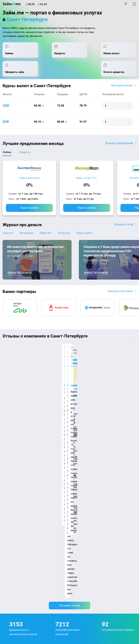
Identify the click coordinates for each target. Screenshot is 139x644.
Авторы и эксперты (57, 480)
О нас (6, 480)
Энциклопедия (12, 500)
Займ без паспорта (82, 536)
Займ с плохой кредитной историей (93, 529)
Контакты (27, 480)
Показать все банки (120, 293)
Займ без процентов (83, 544)
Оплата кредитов (13, 558)
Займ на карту (79, 522)
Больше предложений (119, 145)
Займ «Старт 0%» (87, 180)
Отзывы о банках (13, 522)
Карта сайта (45, 484)
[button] (135, 340)
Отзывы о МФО (12, 529)
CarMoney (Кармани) (51, 350)
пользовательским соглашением (88, 608)
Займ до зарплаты (82, 551)
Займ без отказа (81, 558)
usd (6, 108)
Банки (6, 536)
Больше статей (124, 227)
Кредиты (8, 551)
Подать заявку (29, 210)
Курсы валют (87, 235)
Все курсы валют (122, 88)
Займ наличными (29, 180)
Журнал (7, 493)
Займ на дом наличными (86, 515)
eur (6, 124)
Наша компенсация (15, 484)
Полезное (66, 235)
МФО (6, 544)
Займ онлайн (79, 507)
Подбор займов (12, 565)
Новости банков (20, 275)
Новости (8, 235)
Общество (47, 235)
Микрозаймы (79, 493)
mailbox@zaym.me (20, 580)
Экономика (27, 235)
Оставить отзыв (69, 394)
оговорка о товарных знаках (107, 617)
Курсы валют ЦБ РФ (15, 515)
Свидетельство (10, 620)
